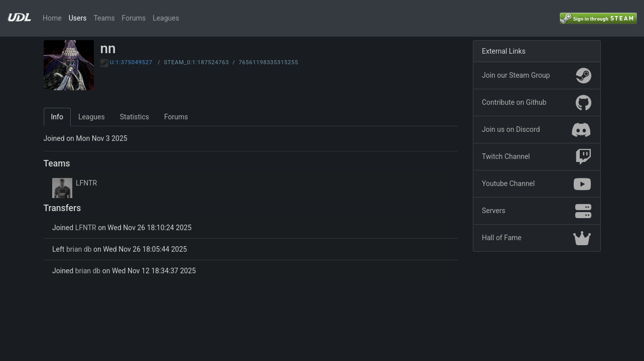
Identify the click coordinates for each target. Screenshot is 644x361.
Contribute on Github (537, 103)
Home (52, 18)
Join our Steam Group (537, 76)
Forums (134, 18)
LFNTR (86, 183)
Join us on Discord (537, 130)
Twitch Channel (537, 157)
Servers (537, 211)
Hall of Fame (537, 238)
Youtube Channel (537, 184)
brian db (79, 249)
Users (78, 18)
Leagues (166, 18)
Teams (104, 18)
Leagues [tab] (92, 117)
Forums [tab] (176, 117)
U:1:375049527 (131, 62)
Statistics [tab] (135, 117)
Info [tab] (57, 117)
